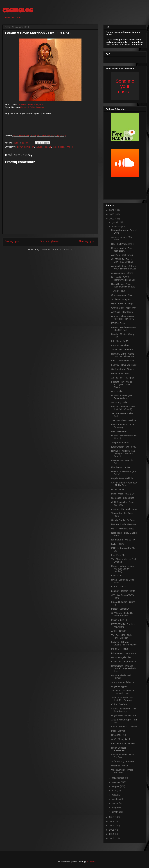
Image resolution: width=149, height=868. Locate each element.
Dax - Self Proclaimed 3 (123, 244)
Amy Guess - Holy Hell (122, 350)
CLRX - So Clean (120, 704)
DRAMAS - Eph (119, 735)
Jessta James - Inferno (122, 273)
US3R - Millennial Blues (123, 529)
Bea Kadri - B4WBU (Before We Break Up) (123, 279)
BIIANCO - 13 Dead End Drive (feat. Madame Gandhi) (123, 454)
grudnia (116, 222)
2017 (112, 821)
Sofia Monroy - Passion (123, 761)
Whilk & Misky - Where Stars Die (122, 771)
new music (59, 147)
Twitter (30, 104)
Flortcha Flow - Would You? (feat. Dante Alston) (122, 385)
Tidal (52, 136)
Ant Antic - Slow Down (122, 312)
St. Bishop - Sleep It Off (123, 498)
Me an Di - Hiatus (120, 649)
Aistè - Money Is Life (121, 739)
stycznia (116, 812)
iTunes (26, 136)
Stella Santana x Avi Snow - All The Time (124, 484)
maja (114, 795)
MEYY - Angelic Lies (121, 657)
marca (115, 803)
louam (40, 147)
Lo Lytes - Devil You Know (124, 365)
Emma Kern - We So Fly (123, 540)
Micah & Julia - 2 (119, 620)
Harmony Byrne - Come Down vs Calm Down (123, 355)
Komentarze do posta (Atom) (58, 249)
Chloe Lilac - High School (123, 662)
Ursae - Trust (118, 490)
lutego (115, 808)
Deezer (33, 136)
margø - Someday (120, 609)
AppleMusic (18, 136)
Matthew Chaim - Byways (124, 524)
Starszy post (87, 241)
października (118, 778)
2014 (112, 834)
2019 (112, 219)
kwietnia (116, 799)
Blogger (91, 862)
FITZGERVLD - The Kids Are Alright (123, 625)
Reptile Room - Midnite (122, 478)
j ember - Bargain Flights (123, 591)
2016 (112, 826)
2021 (112, 210)
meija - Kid (116, 576)
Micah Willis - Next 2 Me (123, 494)
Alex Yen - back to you (122, 255)
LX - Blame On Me (120, 341)
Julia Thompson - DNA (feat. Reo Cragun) (122, 699)
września (116, 782)
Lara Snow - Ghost (120, 345)
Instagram (38, 104)
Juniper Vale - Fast (120, 442)
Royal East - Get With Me (124, 715)
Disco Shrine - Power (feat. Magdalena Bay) (123, 285)
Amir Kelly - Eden (120, 402)
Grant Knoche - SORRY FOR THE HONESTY (123, 318)
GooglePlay (60, 136)
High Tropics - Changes (123, 304)
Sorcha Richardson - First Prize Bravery (124, 710)
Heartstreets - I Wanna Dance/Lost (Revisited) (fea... (123, 669)
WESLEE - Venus (120, 766)
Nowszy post (13, 241)
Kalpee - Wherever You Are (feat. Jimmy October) (122, 569)
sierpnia (116, 786)
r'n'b (70, 147)
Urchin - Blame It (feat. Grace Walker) (122, 397)
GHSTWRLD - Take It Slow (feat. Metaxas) (122, 261)
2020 (112, 214)
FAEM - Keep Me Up (121, 373)
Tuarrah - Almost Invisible (123, 420)
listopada (116, 227)
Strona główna (50, 241)
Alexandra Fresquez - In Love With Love (123, 692)
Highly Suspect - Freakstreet (119, 749)
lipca (114, 791)
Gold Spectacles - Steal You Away (123, 504)
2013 (112, 838)
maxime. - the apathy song (124, 509)
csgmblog (18, 11)
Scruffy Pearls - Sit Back (123, 520)
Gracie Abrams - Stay (122, 295)
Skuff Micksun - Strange (123, 369)
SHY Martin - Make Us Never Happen (122, 614)
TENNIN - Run (118, 291)
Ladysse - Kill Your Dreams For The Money (124, 643)
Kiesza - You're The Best (123, 743)
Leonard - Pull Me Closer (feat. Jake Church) (123, 408)
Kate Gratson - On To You (124, 447)
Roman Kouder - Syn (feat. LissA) (121, 249)
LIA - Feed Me (118, 555)
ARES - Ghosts (119, 631)
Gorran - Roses (119, 587)
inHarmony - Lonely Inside (124, 653)
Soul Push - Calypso (121, 299)
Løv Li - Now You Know (123, 361)
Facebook (22, 104)
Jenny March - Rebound (123, 682)
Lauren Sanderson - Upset (124, 727)
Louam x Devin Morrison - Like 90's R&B (124, 329)
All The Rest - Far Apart (123, 378)
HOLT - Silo (117, 391)
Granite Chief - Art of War (123, 308)
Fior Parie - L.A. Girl (121, 467)
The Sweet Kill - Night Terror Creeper (122, 637)
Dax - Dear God (119, 431)
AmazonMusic (43, 136)
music (48, 147)
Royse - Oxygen (119, 686)
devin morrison (26, 147)
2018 (112, 817)
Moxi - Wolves (118, 731)
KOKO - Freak (118, 323)
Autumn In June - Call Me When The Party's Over (124, 267)
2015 (112, 830)
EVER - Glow (118, 544)
